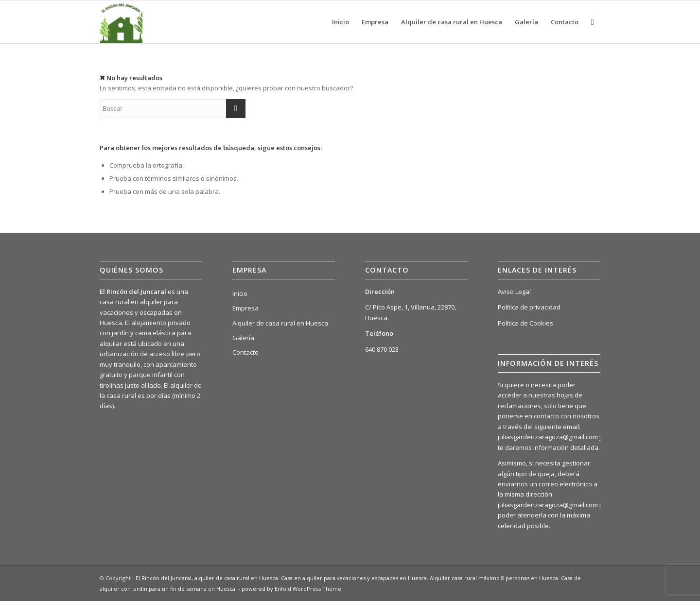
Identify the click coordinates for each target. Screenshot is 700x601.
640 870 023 (382, 349)
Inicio (240, 293)
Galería (243, 338)
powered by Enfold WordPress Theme (291, 589)
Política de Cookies (525, 323)
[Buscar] (593, 22)
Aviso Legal (514, 292)
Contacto (245, 352)
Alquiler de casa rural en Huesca (280, 323)
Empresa (245, 308)
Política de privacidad (529, 307)
